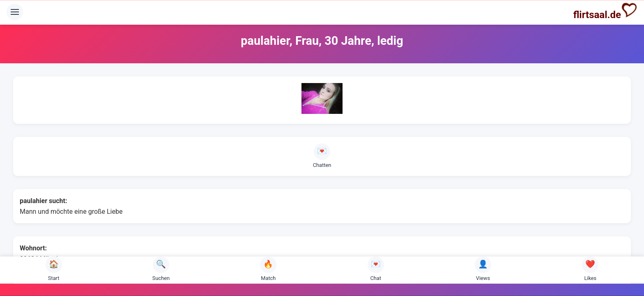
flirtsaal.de (605, 11)
